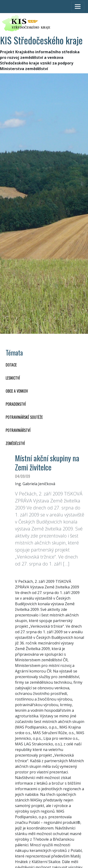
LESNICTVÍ (13, 378)
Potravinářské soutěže (24, 417)
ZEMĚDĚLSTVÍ (15, 443)
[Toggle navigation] (78, 7)
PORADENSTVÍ (16, 404)
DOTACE (11, 365)
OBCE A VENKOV (17, 391)
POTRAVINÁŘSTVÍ (18, 430)
